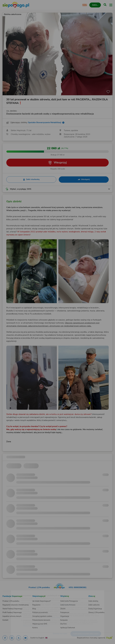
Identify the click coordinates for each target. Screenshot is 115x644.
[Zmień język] (7, 592)
